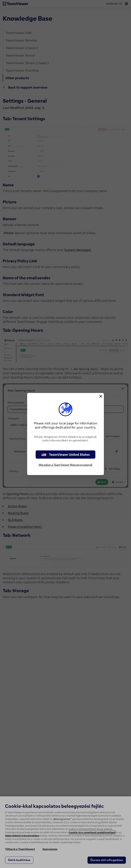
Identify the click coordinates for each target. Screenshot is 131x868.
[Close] (100, 396)
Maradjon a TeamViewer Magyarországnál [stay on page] (65, 465)
